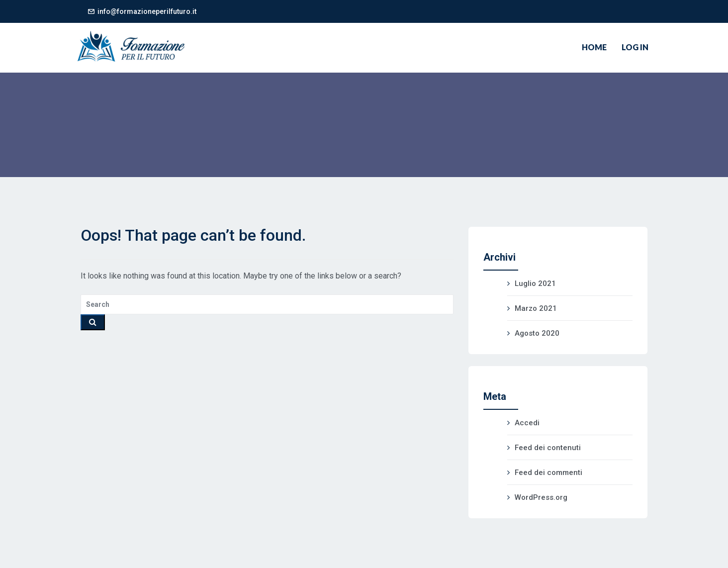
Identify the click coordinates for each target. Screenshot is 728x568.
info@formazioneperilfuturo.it (147, 11)
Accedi (527, 423)
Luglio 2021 (535, 284)
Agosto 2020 (537, 333)
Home (594, 47)
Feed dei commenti (548, 473)
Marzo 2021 (536, 308)
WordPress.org (541, 497)
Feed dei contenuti (548, 448)
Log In (635, 47)
